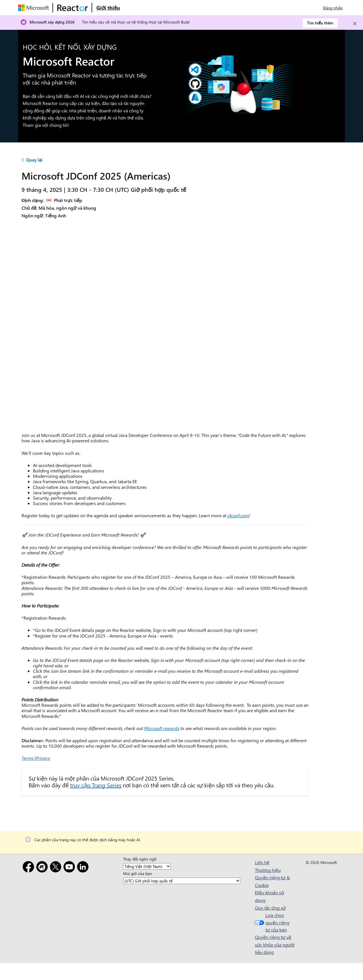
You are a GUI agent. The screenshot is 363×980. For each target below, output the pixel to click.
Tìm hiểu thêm (320, 23)
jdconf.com (238, 515)
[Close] (355, 24)
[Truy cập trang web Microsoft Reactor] (73, 8)
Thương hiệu (268, 870)
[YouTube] (70, 868)
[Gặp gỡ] (43, 868)
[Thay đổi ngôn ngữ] (147, 866)
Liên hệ (262, 862)
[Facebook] (29, 868)
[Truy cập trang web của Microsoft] (35, 8)
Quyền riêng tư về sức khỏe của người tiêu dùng (275, 945)
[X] (57, 868)
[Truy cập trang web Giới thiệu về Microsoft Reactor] (108, 8)
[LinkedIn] (84, 868)
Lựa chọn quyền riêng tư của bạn (271, 922)
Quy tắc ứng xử (270, 908)
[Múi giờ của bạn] (182, 881)
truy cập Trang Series (96, 785)
